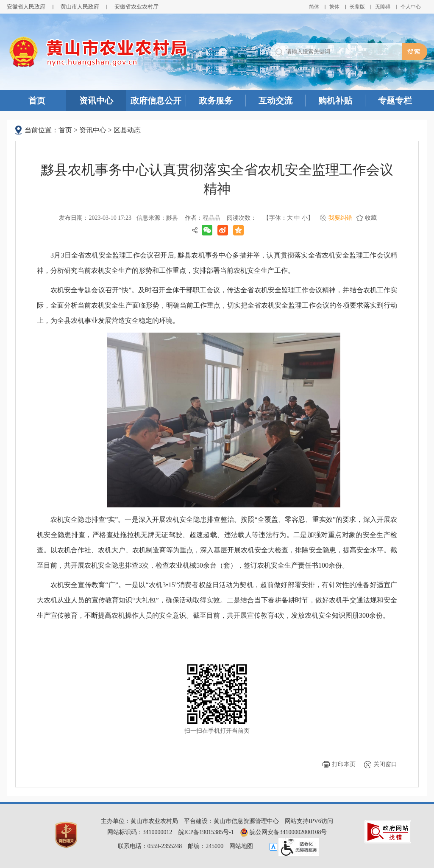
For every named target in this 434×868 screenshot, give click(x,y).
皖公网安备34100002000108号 (284, 832)
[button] (357, 7)
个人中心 (411, 7)
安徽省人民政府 (26, 7)
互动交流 (275, 101)
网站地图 (241, 846)
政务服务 (216, 101)
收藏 (371, 218)
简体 (314, 7)
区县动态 (127, 130)
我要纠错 (340, 218)
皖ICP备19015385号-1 (206, 832)
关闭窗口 (385, 764)
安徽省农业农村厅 (136, 7)
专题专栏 (395, 101)
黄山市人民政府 (80, 7)
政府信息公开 (156, 101)
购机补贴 (335, 101)
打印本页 (344, 764)
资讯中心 (96, 101)
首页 (37, 101)
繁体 (334, 7)
